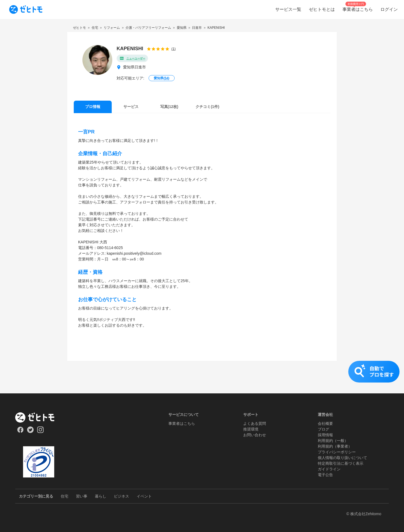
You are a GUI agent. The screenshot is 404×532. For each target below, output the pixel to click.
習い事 (82, 496)
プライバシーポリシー (337, 452)
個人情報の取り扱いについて (342, 458)
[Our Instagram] (41, 432)
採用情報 (325, 435)
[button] (202, 377)
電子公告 (325, 475)
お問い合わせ (255, 435)
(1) (174, 49)
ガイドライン (329, 469)
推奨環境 (251, 429)
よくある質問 (255, 423)
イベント (144, 496)
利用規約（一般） (333, 441)
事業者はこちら (182, 423)
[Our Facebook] (20, 432)
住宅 (65, 496)
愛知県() (161, 78)
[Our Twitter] (30, 432)
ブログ (323, 429)
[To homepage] (26, 9)
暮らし (101, 496)
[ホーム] (39, 418)
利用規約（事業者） (335, 446)
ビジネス (121, 496)
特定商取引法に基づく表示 (341, 463)
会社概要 (325, 423)
